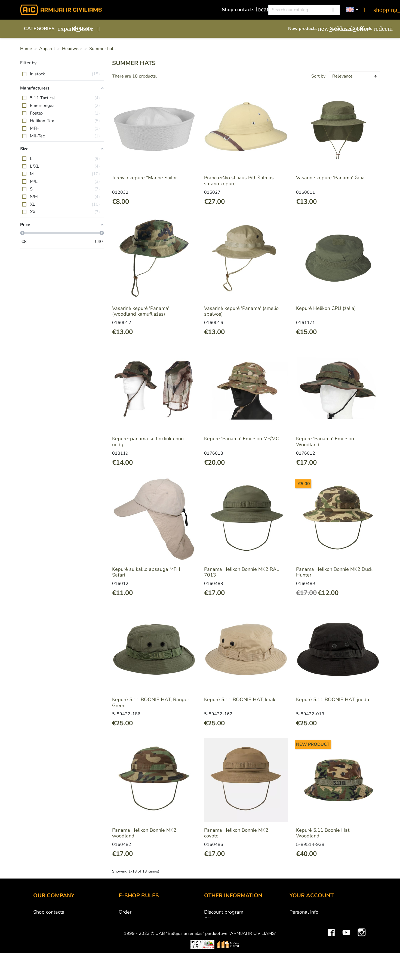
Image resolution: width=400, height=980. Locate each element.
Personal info (304, 912)
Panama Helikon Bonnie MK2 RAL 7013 (242, 572)
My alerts (300, 956)
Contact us (130, 949)
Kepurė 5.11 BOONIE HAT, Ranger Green (151, 702)
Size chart (215, 941)
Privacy (126, 941)
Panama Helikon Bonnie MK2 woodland (144, 833)
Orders (297, 927)
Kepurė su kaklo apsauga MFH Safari (146, 572)
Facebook (331, 970)
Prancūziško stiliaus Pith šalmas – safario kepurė (241, 181)
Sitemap (213, 949)
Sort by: (319, 76)
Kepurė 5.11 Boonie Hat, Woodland (323, 833)
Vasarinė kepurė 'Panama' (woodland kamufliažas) (141, 311)
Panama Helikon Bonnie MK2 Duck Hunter (334, 572)
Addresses (301, 941)
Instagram (362, 970)
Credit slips (302, 934)
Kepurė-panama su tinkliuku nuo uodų (148, 442)
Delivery (128, 927)
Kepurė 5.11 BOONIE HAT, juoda (333, 699)
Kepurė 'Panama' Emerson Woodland (325, 442)
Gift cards (366, 29)
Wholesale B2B (51, 927)
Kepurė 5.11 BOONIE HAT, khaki (240, 699)
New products (306, 29)
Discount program (224, 912)
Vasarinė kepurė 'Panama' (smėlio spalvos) (241, 311)
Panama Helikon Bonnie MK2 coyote (236, 833)
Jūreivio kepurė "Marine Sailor (144, 178)
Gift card (213, 919)
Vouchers (300, 949)
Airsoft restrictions (224, 927)
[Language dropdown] (352, 10)
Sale (339, 29)
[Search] (304, 10)
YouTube (346, 970)
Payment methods (139, 919)
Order (125, 912)
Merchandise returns (312, 919)
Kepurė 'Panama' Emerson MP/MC (241, 439)
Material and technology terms (238, 934)
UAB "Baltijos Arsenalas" (61, 919)
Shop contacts (242, 9)
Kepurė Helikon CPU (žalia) (326, 308)
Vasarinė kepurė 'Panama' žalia (330, 178)
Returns (127, 934)
